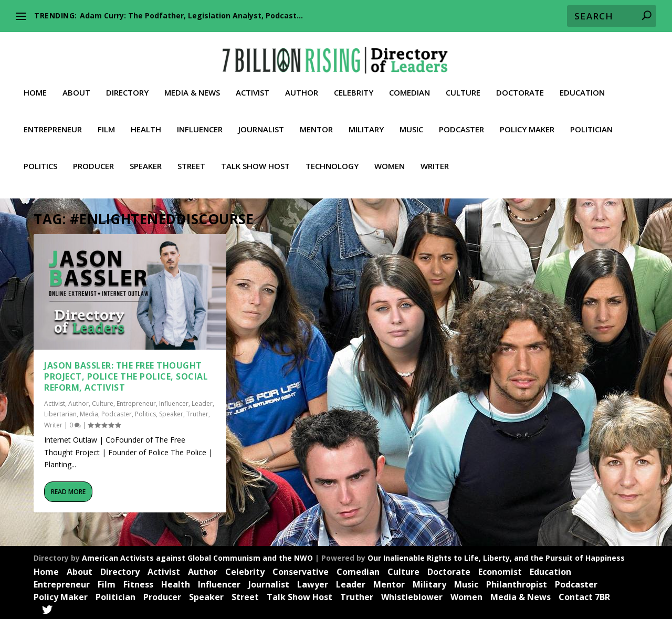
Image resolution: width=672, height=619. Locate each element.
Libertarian (60, 412)
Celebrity (354, 85)
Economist (500, 570)
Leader (202, 402)
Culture (463, 85)
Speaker (146, 158)
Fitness (138, 583)
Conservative (301, 570)
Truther (197, 412)
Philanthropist (517, 583)
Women (390, 158)
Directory (127, 85)
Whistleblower (412, 595)
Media (89, 412)
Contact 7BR (584, 595)
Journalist (261, 121)
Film (106, 121)
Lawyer (313, 583)
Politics (40, 158)
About (76, 85)
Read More (68, 490)
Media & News (192, 85)
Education (582, 85)
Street (191, 158)
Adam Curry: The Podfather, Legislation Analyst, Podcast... (191, 15)
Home (35, 85)
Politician (591, 121)
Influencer (200, 121)
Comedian (409, 85)
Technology (332, 158)
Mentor (316, 121)
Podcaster (461, 121)
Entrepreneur (53, 121)
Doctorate (520, 85)
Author (302, 85)
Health (146, 121)
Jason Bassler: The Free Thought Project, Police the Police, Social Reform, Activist (126, 375)
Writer (435, 158)
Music (411, 121)
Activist (253, 85)
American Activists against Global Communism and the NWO (197, 556)
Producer (93, 158)
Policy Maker (527, 121)
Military (366, 121)
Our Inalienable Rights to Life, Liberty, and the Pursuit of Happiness (496, 556)
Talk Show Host (255, 158)
